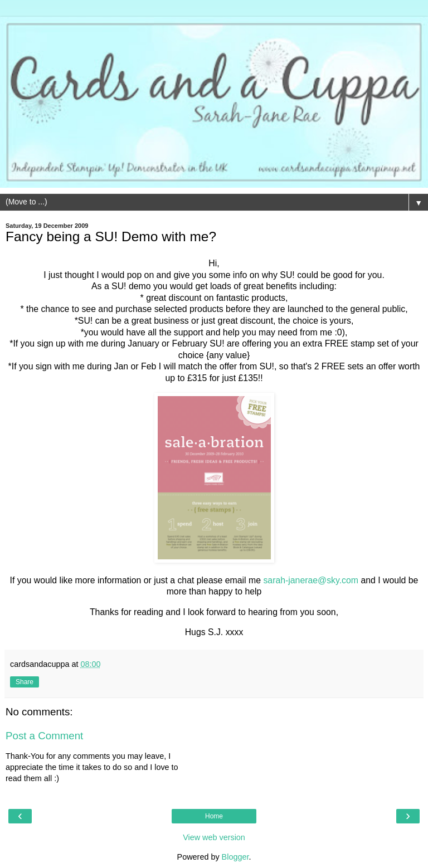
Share (25, 682)
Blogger (235, 857)
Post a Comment (44, 736)
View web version (214, 837)
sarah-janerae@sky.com (311, 580)
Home (214, 816)
